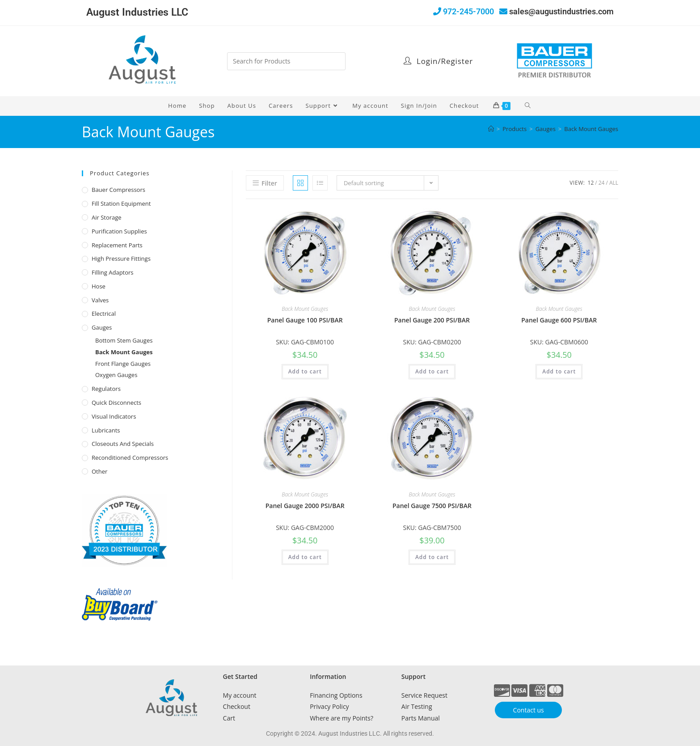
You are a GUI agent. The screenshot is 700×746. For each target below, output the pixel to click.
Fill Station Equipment (121, 203)
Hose (99, 286)
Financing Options (336, 695)
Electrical (104, 314)
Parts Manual (421, 718)
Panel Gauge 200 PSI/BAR (432, 320)
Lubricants (106, 430)
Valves (100, 300)
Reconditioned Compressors (130, 458)
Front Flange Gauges (123, 364)
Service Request (424, 695)
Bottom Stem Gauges (124, 340)
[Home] (491, 129)
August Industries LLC (137, 12)
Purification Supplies (119, 231)
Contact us (529, 710)
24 (602, 183)
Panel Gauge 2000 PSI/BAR (305, 506)
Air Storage (107, 217)
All (614, 183)
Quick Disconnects (116, 403)
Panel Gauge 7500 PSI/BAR (432, 506)
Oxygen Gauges (116, 375)
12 (591, 183)
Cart (229, 718)
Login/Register (438, 61)
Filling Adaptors (113, 272)
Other (99, 471)
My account (240, 695)
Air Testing (417, 706)
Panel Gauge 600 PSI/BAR (559, 320)
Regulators (106, 389)
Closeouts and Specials (123, 444)
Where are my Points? (342, 718)
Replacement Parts (117, 245)
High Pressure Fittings (121, 259)
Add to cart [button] (305, 371)
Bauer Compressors (118, 190)
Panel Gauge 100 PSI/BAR (305, 320)
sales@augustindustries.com (561, 11)
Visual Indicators (114, 416)
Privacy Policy (329, 706)
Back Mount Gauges (591, 129)
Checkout (237, 706)
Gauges (102, 327)
